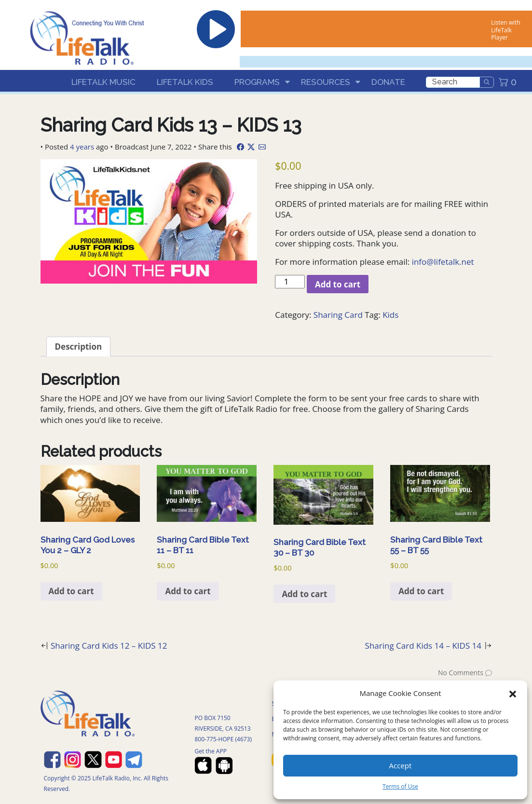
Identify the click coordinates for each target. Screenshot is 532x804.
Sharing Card (338, 315)
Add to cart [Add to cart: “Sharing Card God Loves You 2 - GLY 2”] (71, 591)
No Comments (461, 673)
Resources (326, 82)
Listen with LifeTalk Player (505, 30)
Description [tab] (79, 347)
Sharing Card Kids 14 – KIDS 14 (423, 646)
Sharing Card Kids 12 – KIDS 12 (109, 646)
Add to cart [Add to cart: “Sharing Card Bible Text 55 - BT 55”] (421, 591)
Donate (388, 82)
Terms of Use (400, 786)
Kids (390, 315)
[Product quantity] (290, 282)
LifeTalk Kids (185, 82)
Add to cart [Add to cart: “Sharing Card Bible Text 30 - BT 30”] (304, 594)
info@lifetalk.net (443, 262)
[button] (513, 693)
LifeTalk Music (103, 82)
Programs (257, 82)
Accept (401, 765)
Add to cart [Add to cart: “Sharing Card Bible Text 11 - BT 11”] (188, 591)
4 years (82, 147)
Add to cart (338, 284)
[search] (453, 82)
